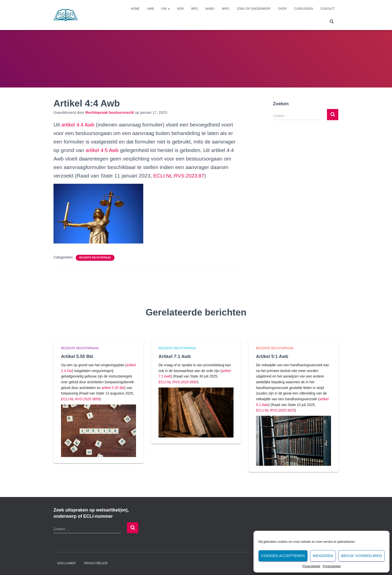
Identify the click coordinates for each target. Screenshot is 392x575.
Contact (328, 9)
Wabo (210, 9)
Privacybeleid (311, 566)
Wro (226, 9)
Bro (194, 9)
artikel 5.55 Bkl (113, 388)
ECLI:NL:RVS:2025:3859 (80, 399)
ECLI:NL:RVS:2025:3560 (178, 382)
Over (282, 9)
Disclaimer (66, 563)
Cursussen (304, 9)
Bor (180, 9)
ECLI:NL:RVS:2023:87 (179, 176)
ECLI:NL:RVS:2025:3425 (275, 410)
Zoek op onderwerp (254, 9)
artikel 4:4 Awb (78, 125)
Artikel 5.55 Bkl (77, 356)
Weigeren (323, 556)
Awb (150, 9)
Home (135, 9)
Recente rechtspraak (95, 258)
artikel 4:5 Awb (102, 150)
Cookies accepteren (283, 556)
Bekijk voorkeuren (361, 556)
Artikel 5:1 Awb (272, 356)
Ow (165, 9)
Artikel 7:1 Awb (175, 356)
